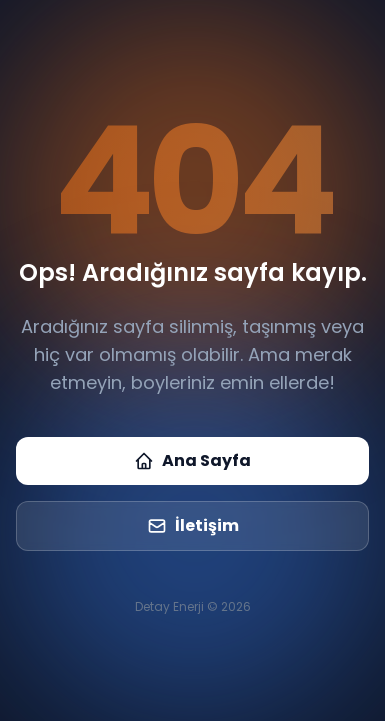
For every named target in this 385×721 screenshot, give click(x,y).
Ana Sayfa (192, 460)
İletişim (193, 525)
